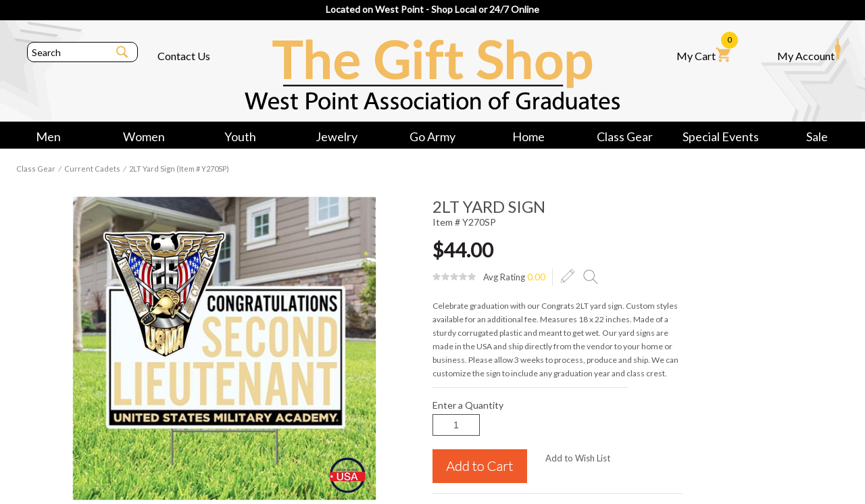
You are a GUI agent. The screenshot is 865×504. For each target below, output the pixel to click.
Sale (817, 136)
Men (48, 136)
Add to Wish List (578, 458)
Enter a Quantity (468, 405)
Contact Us (184, 56)
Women (144, 136)
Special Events (721, 136)
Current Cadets (92, 169)
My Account (809, 50)
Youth (240, 136)
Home (528, 136)
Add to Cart (480, 466)
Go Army (432, 136)
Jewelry (337, 136)
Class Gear (625, 136)
